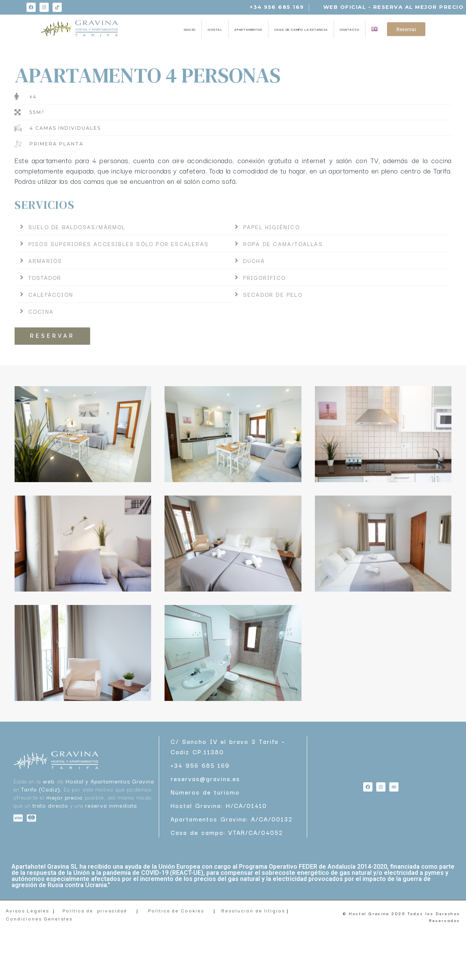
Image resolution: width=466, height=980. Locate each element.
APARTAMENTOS (248, 29)
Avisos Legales (27, 910)
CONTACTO (350, 29)
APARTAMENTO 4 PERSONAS (148, 75)
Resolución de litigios (254, 910)
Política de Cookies (176, 910)
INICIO (190, 29)
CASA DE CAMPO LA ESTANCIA (301, 29)
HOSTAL (215, 29)
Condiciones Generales (40, 918)
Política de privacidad (95, 910)
